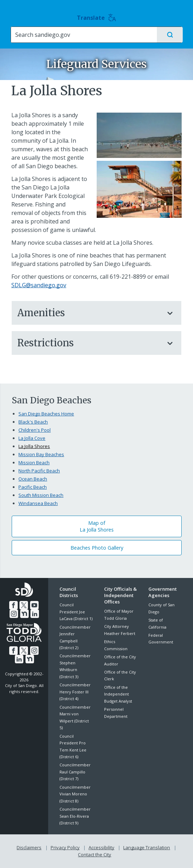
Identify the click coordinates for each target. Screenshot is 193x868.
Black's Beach (33, 422)
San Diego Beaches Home (46, 414)
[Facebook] (13, 605)
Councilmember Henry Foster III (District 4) (75, 692)
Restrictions (89, 343)
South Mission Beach (41, 495)
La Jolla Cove (32, 438)
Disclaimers (29, 847)
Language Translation (147, 847)
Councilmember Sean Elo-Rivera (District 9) (75, 816)
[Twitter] (24, 605)
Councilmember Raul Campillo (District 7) (75, 772)
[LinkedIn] (35, 614)
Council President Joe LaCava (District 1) (76, 612)
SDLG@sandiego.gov (39, 285)
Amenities (89, 313)
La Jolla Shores (34, 446)
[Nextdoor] (24, 614)
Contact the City (95, 854)
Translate (96, 18)
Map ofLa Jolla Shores (97, 526)
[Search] (84, 35)
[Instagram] (14, 614)
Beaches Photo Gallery (97, 548)
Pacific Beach (33, 487)
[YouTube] (34, 605)
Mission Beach (34, 463)
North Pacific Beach (39, 471)
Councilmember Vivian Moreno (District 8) (75, 794)
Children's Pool (35, 430)
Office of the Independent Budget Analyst (118, 694)
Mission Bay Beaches (41, 454)
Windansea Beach (38, 503)
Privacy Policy (65, 847)
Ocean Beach (33, 479)
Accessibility (101, 847)
